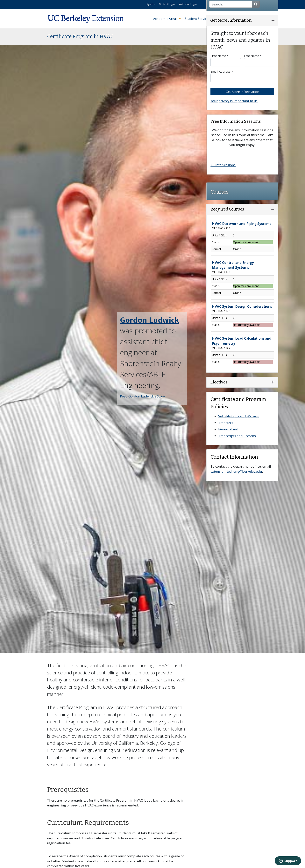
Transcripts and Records (237, 436)
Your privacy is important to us (234, 101)
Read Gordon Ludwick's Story (142, 396)
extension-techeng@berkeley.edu (236, 471)
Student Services (198, 19)
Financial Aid (228, 429)
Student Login (167, 4)
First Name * (226, 60)
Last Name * (259, 60)
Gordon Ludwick (150, 320)
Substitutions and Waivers (238, 416)
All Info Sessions (223, 165)
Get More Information (242, 92)
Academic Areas (166, 19)
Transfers (226, 423)
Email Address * (242, 76)
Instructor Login (188, 4)
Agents (151, 4)
